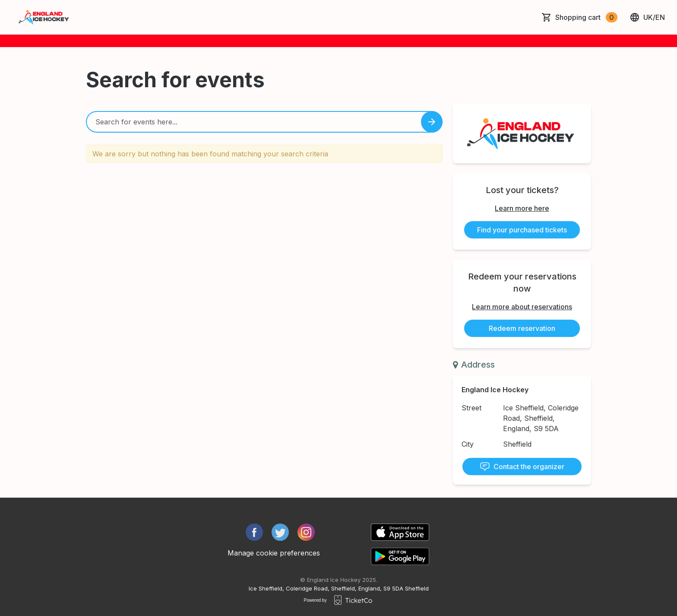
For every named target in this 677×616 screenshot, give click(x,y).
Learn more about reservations (522, 307)
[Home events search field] (264, 122)
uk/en (647, 17)
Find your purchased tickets (522, 230)
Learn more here (522, 208)
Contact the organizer (522, 467)
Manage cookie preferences (274, 553)
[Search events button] (432, 122)
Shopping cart (586, 17)
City (468, 444)
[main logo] (44, 17)
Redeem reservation (522, 328)
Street (471, 408)
